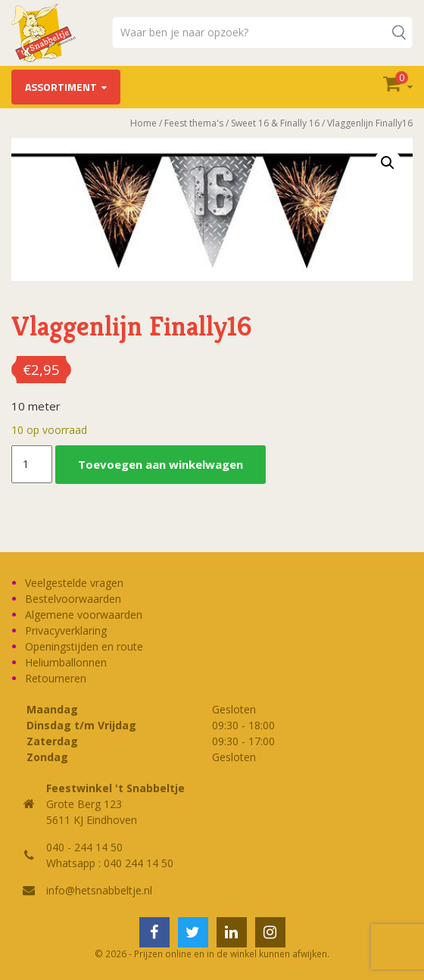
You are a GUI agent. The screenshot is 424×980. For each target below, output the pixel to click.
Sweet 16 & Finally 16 (275, 123)
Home (143, 123)
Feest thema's (194, 123)
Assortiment (61, 87)
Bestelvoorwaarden (73, 599)
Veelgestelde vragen (74, 583)
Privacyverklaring (66, 630)
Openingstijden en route (84, 646)
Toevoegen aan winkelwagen (161, 464)
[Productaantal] (32, 464)
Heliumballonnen (66, 662)
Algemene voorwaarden (84, 615)
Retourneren (56, 678)
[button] (388, 163)
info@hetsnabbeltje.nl (99, 890)
